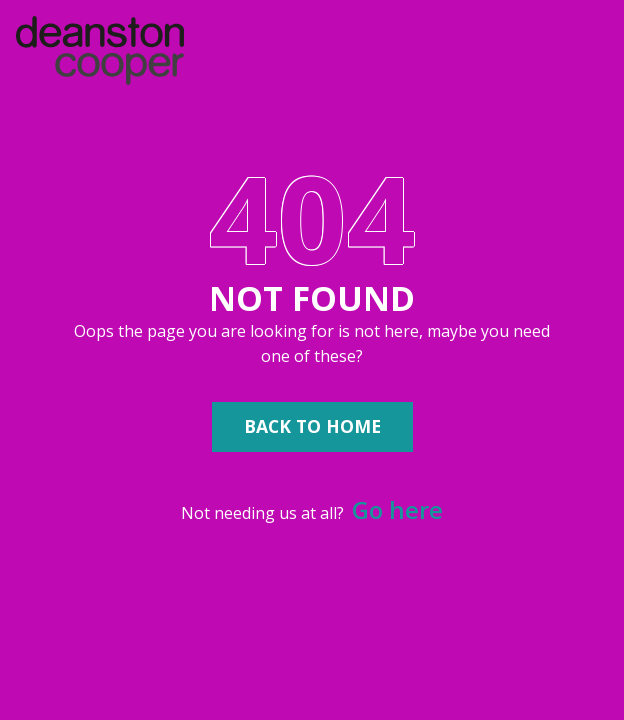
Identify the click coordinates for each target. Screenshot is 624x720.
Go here (397, 509)
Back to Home (312, 426)
